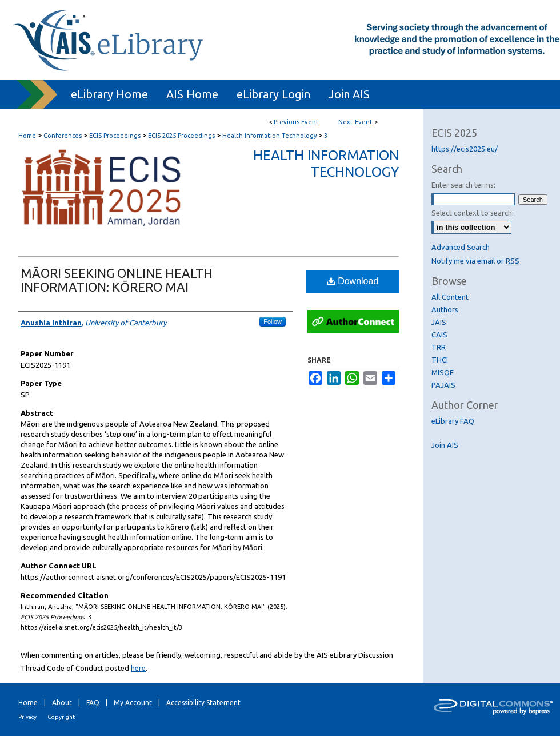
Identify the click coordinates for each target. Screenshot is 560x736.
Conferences (63, 136)
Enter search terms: (463, 185)
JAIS (439, 322)
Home (27, 136)
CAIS (439, 335)
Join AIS (445, 445)
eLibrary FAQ (453, 421)
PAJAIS (443, 385)
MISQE (443, 372)
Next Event (355, 122)
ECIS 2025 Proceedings (182, 136)
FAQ (93, 703)
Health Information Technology (270, 136)
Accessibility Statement (203, 703)
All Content (450, 297)
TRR (439, 347)
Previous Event (296, 122)
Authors (445, 309)
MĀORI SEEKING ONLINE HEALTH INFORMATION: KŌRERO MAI (117, 280)
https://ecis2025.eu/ (465, 149)
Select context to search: (473, 213)
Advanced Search (461, 247)
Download (353, 281)
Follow (273, 321)
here (138, 668)
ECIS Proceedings (116, 136)
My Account (133, 703)
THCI (440, 360)
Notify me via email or (475, 261)
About (62, 703)
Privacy (27, 717)
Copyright (61, 717)
